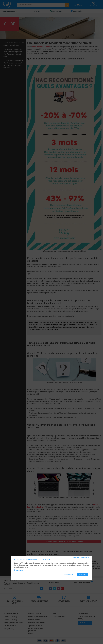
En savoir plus (19, 571)
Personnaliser (68, 575)
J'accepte (82, 575)
